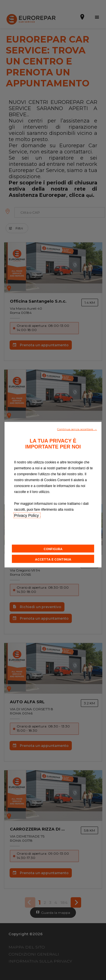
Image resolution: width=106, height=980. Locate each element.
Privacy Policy (27, 515)
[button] (77, 428)
